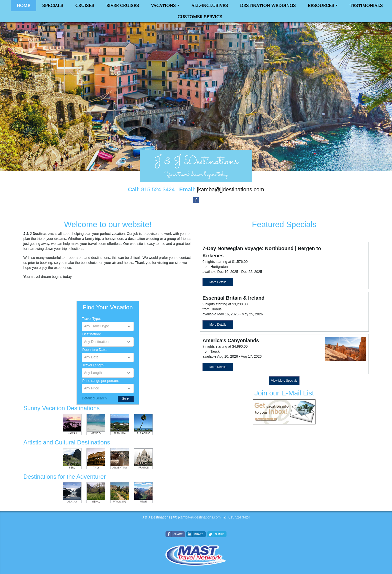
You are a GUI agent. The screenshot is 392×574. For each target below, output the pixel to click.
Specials (53, 6)
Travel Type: (91, 319)
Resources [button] (321, 6)
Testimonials (366, 6)
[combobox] (108, 326)
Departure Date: (95, 350)
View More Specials (284, 381)
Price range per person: (100, 381)
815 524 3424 (239, 517)
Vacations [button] (163, 6)
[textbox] (108, 326)
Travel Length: (93, 365)
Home (23, 6)
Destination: (91, 334)
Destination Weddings (268, 6)
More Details (218, 282)
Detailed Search (94, 398)
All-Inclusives (210, 6)
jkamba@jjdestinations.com (199, 517)
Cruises (85, 6)
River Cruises (123, 6)
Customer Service (200, 17)
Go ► (126, 399)
